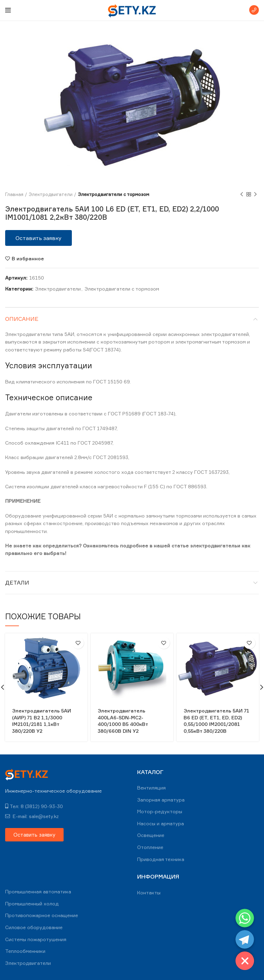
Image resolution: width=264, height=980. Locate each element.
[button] (38, 238)
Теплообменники (25, 951)
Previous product (242, 194)
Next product (255, 194)
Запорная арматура (161, 800)
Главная (14, 194)
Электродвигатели (51, 194)
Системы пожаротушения (36, 939)
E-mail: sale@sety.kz (32, 816)
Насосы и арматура (161, 823)
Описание (22, 319)
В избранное (28, 259)
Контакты (149, 892)
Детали (17, 582)
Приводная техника (161, 859)
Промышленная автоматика (38, 891)
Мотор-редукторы (160, 811)
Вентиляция (151, 788)
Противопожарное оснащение (42, 915)
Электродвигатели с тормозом (114, 194)
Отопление (150, 847)
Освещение (151, 835)
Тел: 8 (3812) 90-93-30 (34, 806)
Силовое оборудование (34, 927)
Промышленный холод (32, 903)
